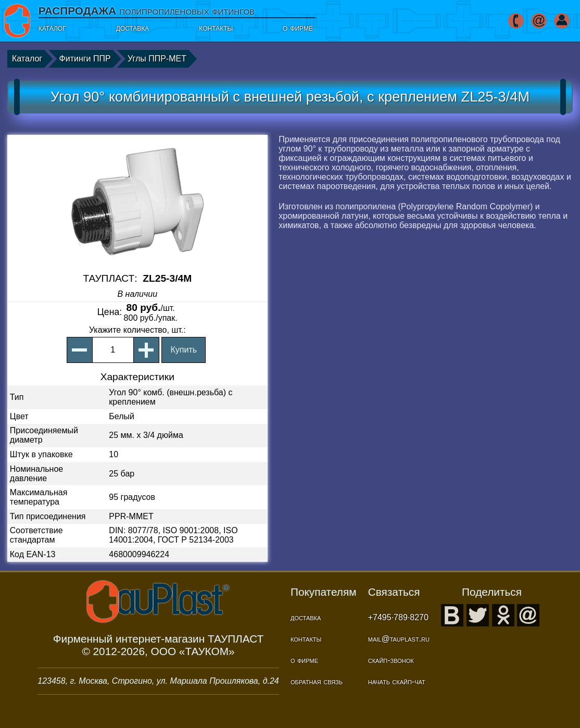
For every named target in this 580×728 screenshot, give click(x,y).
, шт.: (137, 330)
